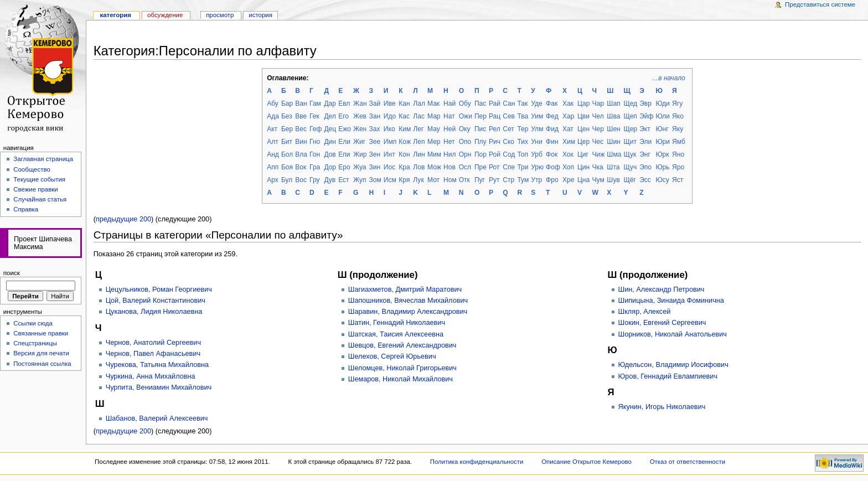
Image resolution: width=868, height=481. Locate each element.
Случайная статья (40, 199)
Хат (568, 129)
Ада (273, 116)
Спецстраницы (35, 343)
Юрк (662, 154)
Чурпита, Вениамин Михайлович (159, 387)
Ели (344, 142)
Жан (360, 104)
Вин (301, 142)
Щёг (629, 180)
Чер (598, 129)
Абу (273, 104)
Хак (568, 104)
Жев (360, 116)
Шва (613, 116)
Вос (301, 180)
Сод (509, 154)
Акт (272, 129)
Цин (583, 167)
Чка (598, 167)
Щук (630, 154)
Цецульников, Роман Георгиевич (159, 289)
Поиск (12, 273)
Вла (301, 154)
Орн (465, 154)
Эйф (646, 116)
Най (449, 104)
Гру (314, 180)
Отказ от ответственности (688, 462)
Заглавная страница (43, 159)
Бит (287, 142)
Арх (273, 180)
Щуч (630, 167)
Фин (552, 142)
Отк (464, 180)
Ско (508, 142)
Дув (330, 180)
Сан (509, 104)
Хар (568, 116)
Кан (404, 104)
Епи (344, 154)
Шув (613, 180)
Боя (287, 167)
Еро (344, 167)
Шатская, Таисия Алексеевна (396, 334)
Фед (552, 116)
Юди (662, 104)
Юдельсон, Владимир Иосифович (673, 365)
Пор (480, 154)
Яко (678, 116)
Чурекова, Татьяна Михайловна (157, 365)
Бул (287, 180)
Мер (434, 142)
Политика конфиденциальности (477, 462)
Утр (536, 180)
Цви (583, 116)
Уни (537, 142)
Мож (434, 167)
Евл (344, 104)
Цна (583, 180)
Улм (537, 129)
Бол (287, 154)
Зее (375, 142)
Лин (419, 154)
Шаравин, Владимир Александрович (408, 312)
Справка (26, 209)
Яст (678, 180)
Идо (390, 116)
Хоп (568, 167)
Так (522, 104)
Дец (330, 129)
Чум (598, 180)
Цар (584, 104)
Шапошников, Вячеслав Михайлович (408, 301)
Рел (495, 129)
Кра (404, 167)
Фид (552, 129)
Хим (569, 142)
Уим (537, 116)
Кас (404, 116)
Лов (419, 167)
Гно (315, 142)
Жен (360, 129)
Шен (613, 129)
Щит (630, 142)
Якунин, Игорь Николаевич (662, 407)
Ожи (466, 116)
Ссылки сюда (33, 323)
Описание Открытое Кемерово (587, 462)
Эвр (645, 104)
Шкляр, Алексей (645, 312)
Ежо (345, 129)
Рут (494, 180)
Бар (287, 104)
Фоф (553, 167)
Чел (598, 116)
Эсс (645, 180)
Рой (495, 154)
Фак (552, 104)
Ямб (679, 142)
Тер (523, 129)
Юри (663, 142)
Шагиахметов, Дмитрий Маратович (405, 289)
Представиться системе (820, 4)
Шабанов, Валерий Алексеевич (157, 418)
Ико (389, 129)
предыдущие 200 (123, 219)
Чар (598, 104)
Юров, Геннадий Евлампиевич (668, 376)
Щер (630, 129)
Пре (480, 167)
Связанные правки (41, 333)
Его (343, 116)
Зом (375, 180)
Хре (568, 180)
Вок (301, 167)
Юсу (662, 180)
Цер (583, 142)
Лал (419, 104)
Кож (405, 142)
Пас (480, 104)
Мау (434, 129)
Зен (375, 154)
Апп (273, 167)
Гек (314, 116)
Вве (301, 116)
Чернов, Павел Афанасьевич (153, 354)
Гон (315, 154)
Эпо (645, 167)
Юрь (662, 167)
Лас (419, 116)
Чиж (599, 154)
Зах (375, 129)
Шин (613, 142)
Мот (433, 180)
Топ (523, 154)
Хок (568, 154)
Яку (678, 129)
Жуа (360, 167)
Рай (495, 104)
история (260, 15)
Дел (330, 116)
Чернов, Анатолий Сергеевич (153, 343)
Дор (330, 167)
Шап (613, 104)
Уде (536, 104)
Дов (330, 154)
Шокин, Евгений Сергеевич (662, 323)
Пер (480, 116)
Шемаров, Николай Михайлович (401, 379)
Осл (465, 167)
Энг (645, 154)
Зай (375, 104)
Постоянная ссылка (42, 364)
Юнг (662, 129)
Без (287, 116)
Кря (404, 180)
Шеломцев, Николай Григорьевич (402, 368)
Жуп (360, 180)
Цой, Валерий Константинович (156, 301)
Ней (449, 129)
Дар (330, 104)
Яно (678, 154)
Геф (316, 129)
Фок (552, 154)
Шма (614, 154)
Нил (449, 154)
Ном (450, 180)
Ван (301, 104)
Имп (390, 142)
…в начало (668, 78)
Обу (465, 104)
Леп (419, 142)
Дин (330, 142)
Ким (405, 129)
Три (523, 167)
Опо (465, 142)
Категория (115, 15)
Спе (509, 167)
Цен (583, 129)
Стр (508, 180)
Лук (418, 180)
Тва (523, 116)
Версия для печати (41, 353)
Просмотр (220, 15)
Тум (523, 180)
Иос (389, 167)
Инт (389, 154)
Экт (645, 129)
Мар (434, 116)
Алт (273, 142)
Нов (449, 167)
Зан (375, 116)
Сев (509, 116)
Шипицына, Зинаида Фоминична (671, 301)
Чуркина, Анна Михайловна (151, 376)
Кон (404, 154)
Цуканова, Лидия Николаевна (154, 312)
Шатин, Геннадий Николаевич (397, 323)
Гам (315, 104)
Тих (523, 142)
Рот (494, 167)
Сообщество (32, 169)
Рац (495, 116)
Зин (375, 167)
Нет (449, 142)
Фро (552, 180)
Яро (678, 167)
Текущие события (39, 179)
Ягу (677, 104)
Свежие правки (36, 189)
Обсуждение (165, 15)
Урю (537, 167)
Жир (360, 154)
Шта (613, 167)
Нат (449, 116)
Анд (273, 154)
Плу (480, 142)
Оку (465, 129)
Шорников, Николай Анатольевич (673, 334)
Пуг (480, 180)
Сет (508, 129)
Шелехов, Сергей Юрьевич (392, 356)
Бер (287, 129)
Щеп (630, 116)
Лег (418, 129)
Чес (598, 142)
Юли (662, 116)
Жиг (359, 142)
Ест (343, 180)
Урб (537, 154)
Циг (583, 154)
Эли (645, 142)
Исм (390, 180)
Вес (301, 129)
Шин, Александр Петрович (662, 289)
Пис (480, 129)
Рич (495, 142)
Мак (433, 104)
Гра (315, 167)
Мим (434, 154)
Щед (630, 104)
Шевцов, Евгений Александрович (402, 345)
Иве (390, 104)
